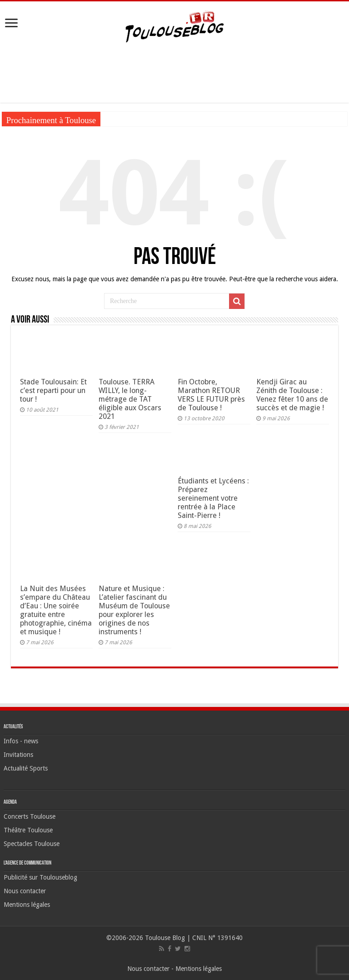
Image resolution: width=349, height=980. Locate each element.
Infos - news (21, 741)
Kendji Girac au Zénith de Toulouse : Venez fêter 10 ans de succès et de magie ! (292, 395)
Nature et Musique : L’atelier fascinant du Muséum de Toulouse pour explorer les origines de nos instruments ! (134, 610)
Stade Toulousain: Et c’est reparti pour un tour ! (53, 391)
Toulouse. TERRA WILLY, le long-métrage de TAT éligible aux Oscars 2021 (130, 399)
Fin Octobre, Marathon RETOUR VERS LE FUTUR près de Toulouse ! (211, 395)
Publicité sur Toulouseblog (40, 877)
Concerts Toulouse (30, 816)
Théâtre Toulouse (28, 830)
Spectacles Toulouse (32, 844)
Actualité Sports (26, 768)
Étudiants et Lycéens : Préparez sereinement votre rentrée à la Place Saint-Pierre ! (213, 498)
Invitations (18, 755)
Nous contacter (25, 891)
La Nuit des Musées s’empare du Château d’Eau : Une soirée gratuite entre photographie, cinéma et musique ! (56, 610)
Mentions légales (27, 905)
